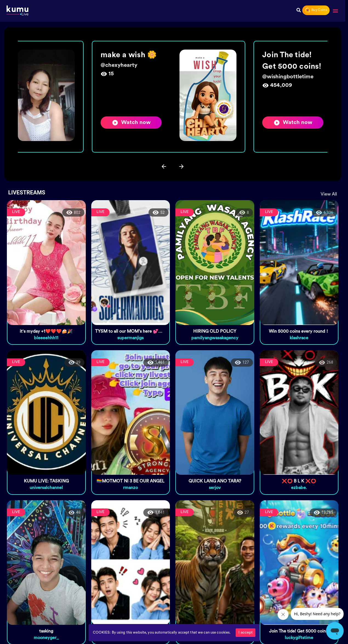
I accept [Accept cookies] (246, 633)
